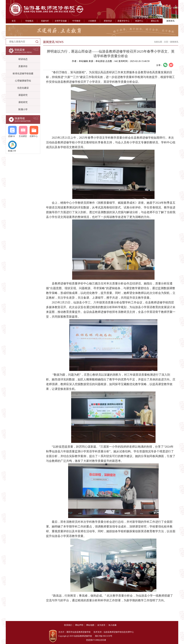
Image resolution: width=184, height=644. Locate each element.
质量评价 (23, 66)
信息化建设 (23, 88)
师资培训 (108, 21)
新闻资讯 (170, 21)
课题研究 (23, 95)
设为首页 (101, 625)
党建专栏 (45, 21)
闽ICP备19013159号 (103, 636)
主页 (166, 42)
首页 (14, 21)
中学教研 (76, 21)
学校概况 (29, 21)
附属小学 (23, 109)
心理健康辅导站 (23, 81)
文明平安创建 (61, 21)
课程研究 (23, 102)
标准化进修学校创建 (23, 73)
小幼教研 (92, 21)
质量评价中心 (123, 21)
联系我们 (68, 625)
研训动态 (23, 59)
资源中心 (139, 21)
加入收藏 (112, 625)
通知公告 (155, 21)
